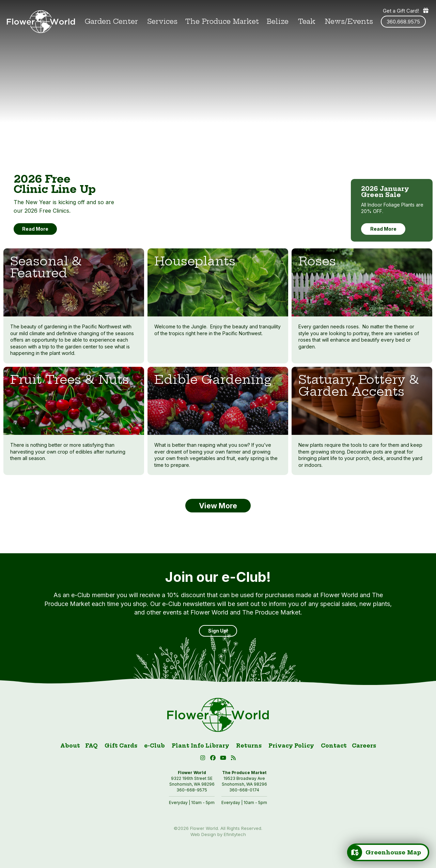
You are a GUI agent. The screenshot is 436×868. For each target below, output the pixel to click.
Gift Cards (121, 746)
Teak (307, 22)
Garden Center (111, 22)
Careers (364, 746)
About (70, 746)
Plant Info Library (200, 746)
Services (162, 22)
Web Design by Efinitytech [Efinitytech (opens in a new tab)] (218, 834)
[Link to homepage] (41, 22)
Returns (249, 746)
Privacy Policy (291, 746)
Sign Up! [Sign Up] (218, 631)
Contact (334, 746)
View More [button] (218, 506)
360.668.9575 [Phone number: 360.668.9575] (403, 22)
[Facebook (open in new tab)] (214, 759)
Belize (278, 22)
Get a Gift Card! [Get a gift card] (406, 11)
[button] (224, 759)
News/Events (349, 22)
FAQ (91, 746)
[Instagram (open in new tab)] (204, 759)
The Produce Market (222, 22)
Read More (383, 229)
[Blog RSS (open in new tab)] (233, 759)
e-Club (154, 746)
